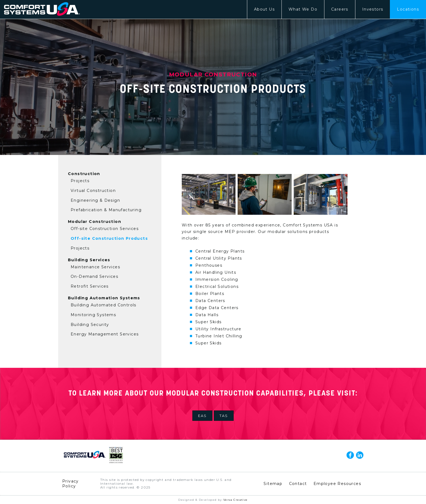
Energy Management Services (105, 334)
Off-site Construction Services (105, 229)
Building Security (90, 325)
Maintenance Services (95, 267)
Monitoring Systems (93, 315)
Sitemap (273, 484)
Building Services (89, 260)
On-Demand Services (94, 276)
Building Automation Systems (104, 298)
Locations (408, 9)
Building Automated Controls (104, 305)
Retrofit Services (90, 286)
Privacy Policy (71, 484)
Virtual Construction (93, 191)
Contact (298, 484)
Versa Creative (236, 500)
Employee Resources (337, 484)
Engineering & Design (95, 200)
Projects (80, 181)
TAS (224, 416)
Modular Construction (95, 222)
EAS (202, 416)
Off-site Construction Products (109, 238)
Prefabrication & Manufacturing (106, 210)
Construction (84, 174)
